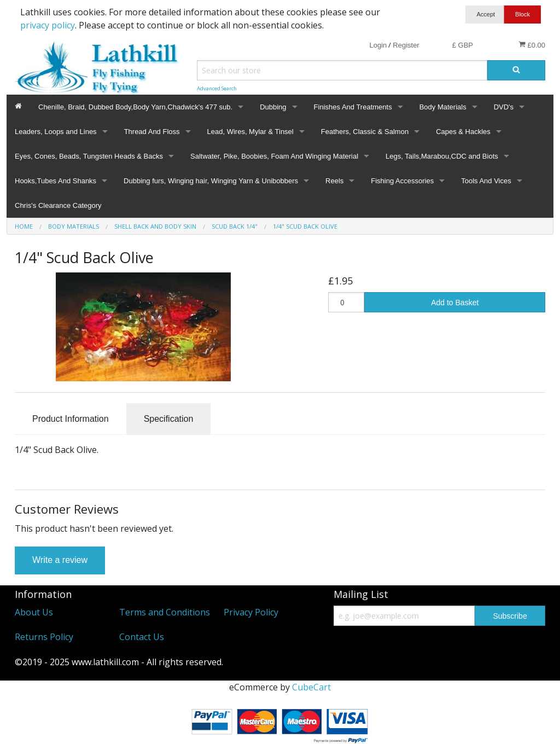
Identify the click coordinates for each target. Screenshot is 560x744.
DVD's (504, 107)
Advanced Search (217, 88)
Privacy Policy (251, 612)
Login (378, 45)
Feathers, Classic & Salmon (365, 132)
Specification (169, 419)
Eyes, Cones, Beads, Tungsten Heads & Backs (89, 156)
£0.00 (532, 45)
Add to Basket (455, 303)
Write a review (60, 560)
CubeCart (311, 687)
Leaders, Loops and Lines (56, 132)
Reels (334, 181)
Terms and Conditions (165, 612)
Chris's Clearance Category (58, 205)
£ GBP (463, 45)
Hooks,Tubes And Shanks (56, 181)
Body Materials (443, 107)
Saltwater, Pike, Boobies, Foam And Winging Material (274, 156)
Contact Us (142, 637)
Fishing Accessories (402, 181)
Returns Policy (44, 637)
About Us (34, 612)
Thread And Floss (152, 132)
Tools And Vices (486, 181)
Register (406, 45)
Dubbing (273, 107)
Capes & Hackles (463, 132)
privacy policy (48, 25)
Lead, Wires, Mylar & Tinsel (250, 132)
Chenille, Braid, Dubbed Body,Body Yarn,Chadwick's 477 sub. (135, 107)
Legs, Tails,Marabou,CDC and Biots (442, 156)
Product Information (71, 419)
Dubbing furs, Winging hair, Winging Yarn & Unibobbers (211, 181)
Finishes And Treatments (353, 107)
